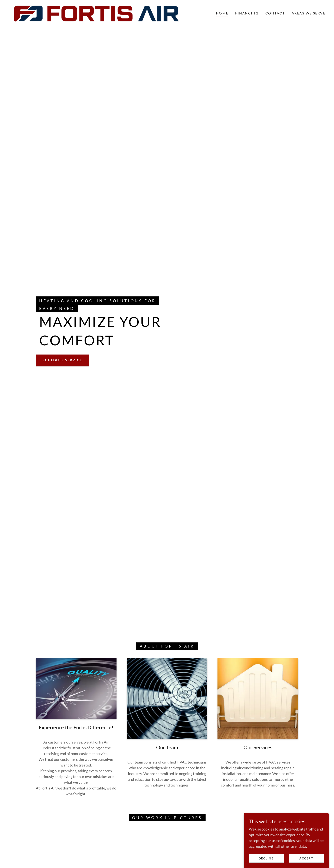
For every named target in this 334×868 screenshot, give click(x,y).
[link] (96, 13)
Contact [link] (275, 13)
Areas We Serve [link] (309, 13)
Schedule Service (62, 360)
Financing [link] (247, 13)
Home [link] (222, 13)
